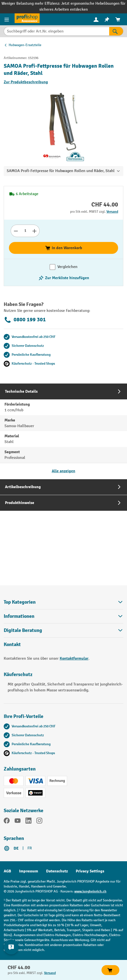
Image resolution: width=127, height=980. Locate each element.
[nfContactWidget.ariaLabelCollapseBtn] (11, 947)
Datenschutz (57, 871)
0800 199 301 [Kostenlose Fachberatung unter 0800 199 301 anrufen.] (25, 320)
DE (16, 848)
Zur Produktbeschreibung (26, 82)
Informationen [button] (63, 616)
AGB (7, 871)
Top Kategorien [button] (63, 602)
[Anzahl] (25, 231)
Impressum (29, 871)
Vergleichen (67, 267)
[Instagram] (39, 822)
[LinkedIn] (28, 822)
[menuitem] (96, 19)
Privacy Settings (90, 871)
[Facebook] (7, 822)
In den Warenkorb (63, 248)
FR (30, 848)
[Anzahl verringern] (16, 231)
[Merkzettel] (107, 19)
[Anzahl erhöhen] (35, 231)
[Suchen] (116, 31)
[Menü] (7, 19)
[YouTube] (18, 822)
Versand (112, 212)
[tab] (63, 431)
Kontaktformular (74, 658)
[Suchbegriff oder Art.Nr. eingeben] (56, 31)
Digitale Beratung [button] (63, 630)
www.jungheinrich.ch (90, 891)
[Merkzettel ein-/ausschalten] (64, 278)
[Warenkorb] (118, 19)
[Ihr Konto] (96, 19)
